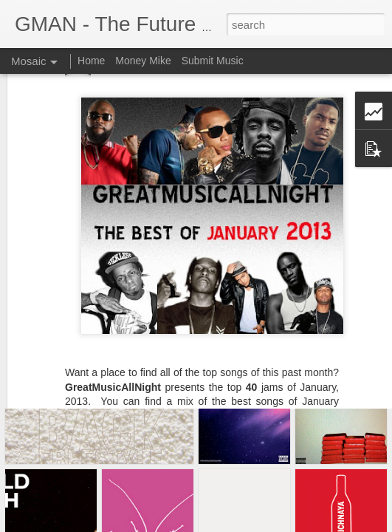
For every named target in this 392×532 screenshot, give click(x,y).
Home (91, 61)
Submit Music (213, 61)
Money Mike (143, 61)
